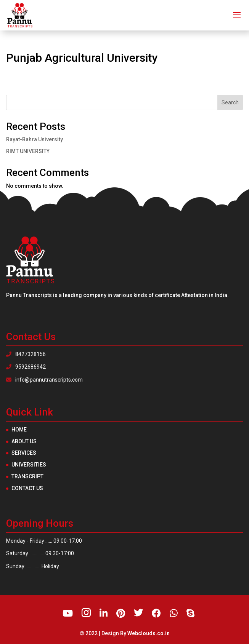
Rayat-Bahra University (35, 139)
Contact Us (27, 488)
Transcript (27, 476)
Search (230, 102)
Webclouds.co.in (149, 633)
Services (24, 453)
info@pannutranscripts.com (44, 380)
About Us (24, 441)
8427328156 (26, 354)
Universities (29, 465)
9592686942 (26, 367)
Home (19, 430)
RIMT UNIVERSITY (28, 151)
